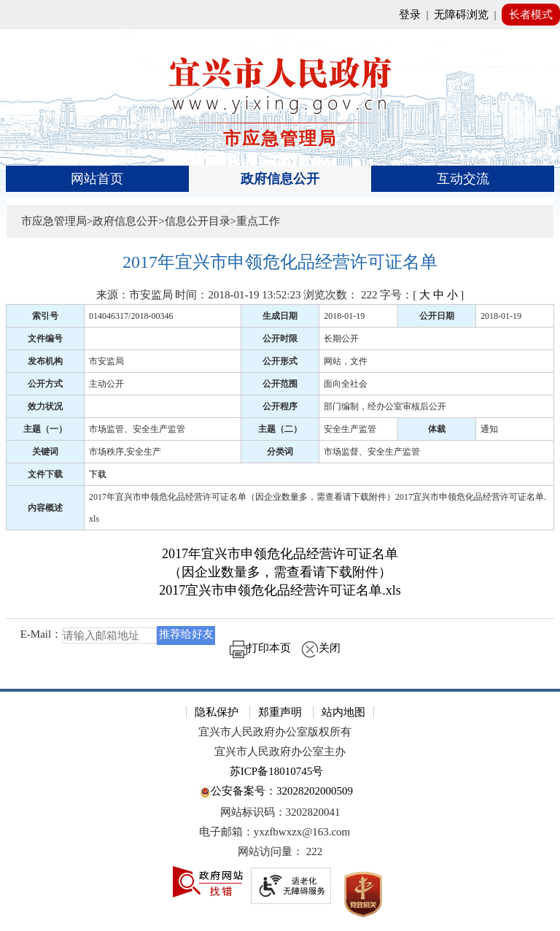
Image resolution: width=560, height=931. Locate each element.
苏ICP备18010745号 (276, 771)
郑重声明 (280, 712)
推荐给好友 (186, 634)
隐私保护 (217, 712)
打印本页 (260, 648)
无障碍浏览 (461, 15)
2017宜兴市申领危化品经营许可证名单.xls (280, 590)
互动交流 (463, 179)
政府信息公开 (280, 179)
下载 (98, 474)
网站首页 (97, 179)
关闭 (321, 648)
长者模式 (531, 15)
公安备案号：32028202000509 (276, 792)
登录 (410, 15)
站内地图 (343, 712)
